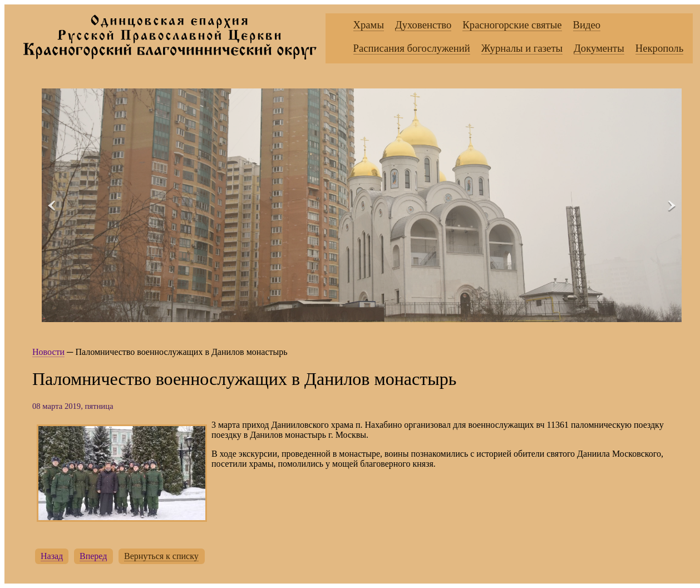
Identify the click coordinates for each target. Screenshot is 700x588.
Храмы (369, 25)
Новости (48, 352)
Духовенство (423, 25)
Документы (599, 48)
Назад (52, 556)
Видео (587, 25)
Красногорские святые (512, 25)
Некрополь (659, 48)
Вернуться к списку (161, 556)
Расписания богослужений (412, 48)
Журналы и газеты (522, 48)
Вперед (93, 556)
